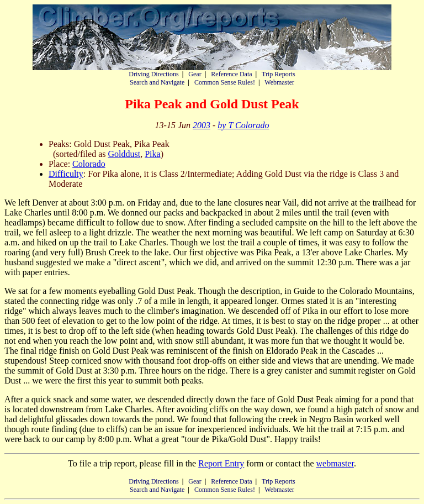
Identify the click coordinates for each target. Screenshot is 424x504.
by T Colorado (243, 125)
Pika (152, 154)
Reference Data (231, 74)
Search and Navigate (157, 82)
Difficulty (66, 174)
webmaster (335, 463)
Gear (195, 74)
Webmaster (279, 82)
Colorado (89, 164)
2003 (202, 125)
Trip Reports (279, 74)
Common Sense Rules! (225, 82)
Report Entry (221, 463)
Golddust (124, 154)
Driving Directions (153, 74)
